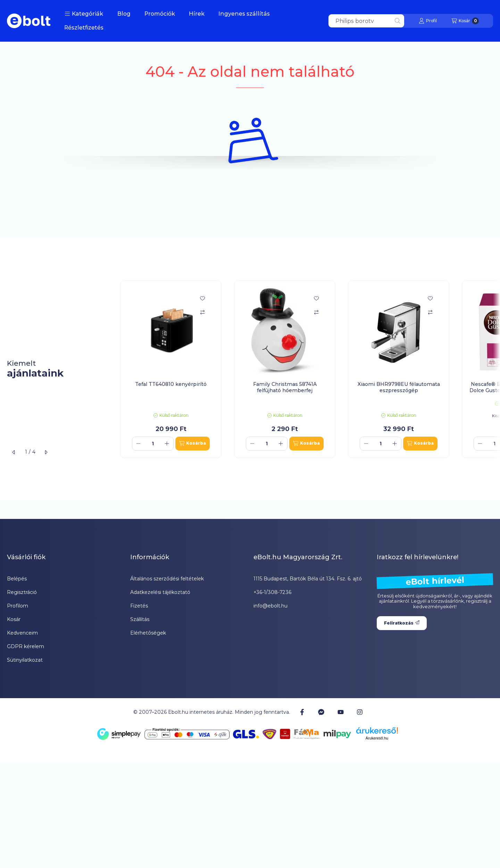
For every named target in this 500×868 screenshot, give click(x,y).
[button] (84, 14)
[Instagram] (360, 712)
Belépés (17, 579)
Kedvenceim (22, 633)
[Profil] (428, 21)
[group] (307, 369)
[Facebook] (302, 712)
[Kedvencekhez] (202, 298)
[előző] (14, 452)
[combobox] (366, 21)
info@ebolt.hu (270, 606)
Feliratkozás (402, 623)
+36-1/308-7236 (272, 592)
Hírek (197, 14)
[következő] (46, 452)
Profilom (18, 606)
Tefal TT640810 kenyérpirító (171, 384)
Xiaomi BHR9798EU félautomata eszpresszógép (399, 387)
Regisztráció (22, 592)
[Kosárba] (193, 444)
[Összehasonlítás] (202, 312)
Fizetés (139, 606)
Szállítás (140, 619)
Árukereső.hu (377, 738)
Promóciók (160, 14)
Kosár (14, 619)
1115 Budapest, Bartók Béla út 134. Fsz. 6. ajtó (308, 579)
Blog (124, 14)
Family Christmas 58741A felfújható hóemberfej (285, 387)
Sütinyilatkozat (25, 660)
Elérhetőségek (148, 633)
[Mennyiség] (153, 444)
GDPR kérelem (26, 646)
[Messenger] (321, 712)
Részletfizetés (84, 28)
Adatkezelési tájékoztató (160, 592)
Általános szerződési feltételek (167, 579)
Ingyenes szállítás (244, 14)
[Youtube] (341, 712)
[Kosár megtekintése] (465, 21)
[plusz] (167, 444)
